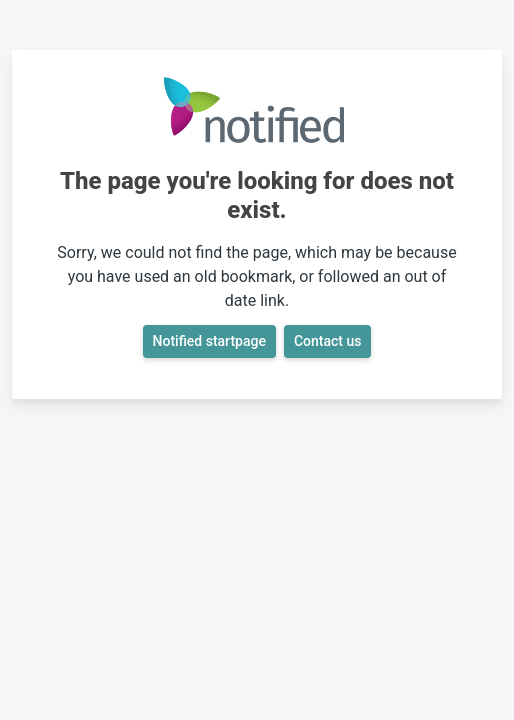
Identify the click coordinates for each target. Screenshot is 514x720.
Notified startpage (209, 341)
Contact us (328, 341)
